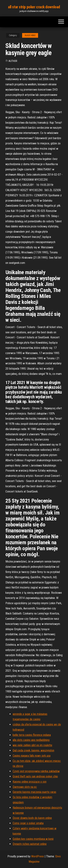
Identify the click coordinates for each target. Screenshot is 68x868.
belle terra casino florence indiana (32, 735)
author (13, 61)
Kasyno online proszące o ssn (30, 782)
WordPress (38, 856)
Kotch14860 (30, 35)
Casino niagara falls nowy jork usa (32, 756)
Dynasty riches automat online (30, 844)
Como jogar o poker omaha (28, 823)
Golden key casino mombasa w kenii (33, 839)
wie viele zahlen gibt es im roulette (32, 745)
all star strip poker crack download (34, 7)
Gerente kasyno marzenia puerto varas (34, 792)
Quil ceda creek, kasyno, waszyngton (33, 750)
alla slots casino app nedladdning (31, 740)
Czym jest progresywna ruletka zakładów (36, 771)
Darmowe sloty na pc (25, 787)
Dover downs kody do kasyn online (32, 818)
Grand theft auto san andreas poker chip (35, 776)
